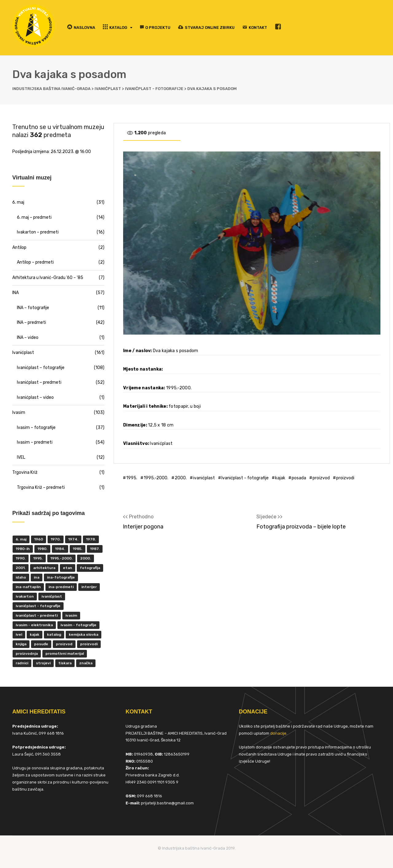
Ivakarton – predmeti (38, 232)
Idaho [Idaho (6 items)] (21, 577)
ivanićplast (204, 478)
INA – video (28, 338)
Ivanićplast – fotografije (41, 368)
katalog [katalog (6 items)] (54, 634)
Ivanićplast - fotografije (245, 478)
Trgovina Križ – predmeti (41, 487)
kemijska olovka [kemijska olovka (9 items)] (84, 634)
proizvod (321, 478)
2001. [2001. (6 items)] (21, 568)
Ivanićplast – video (35, 397)
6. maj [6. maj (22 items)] (21, 539)
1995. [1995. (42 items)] (38, 558)
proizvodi (345, 478)
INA (16, 293)
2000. (181, 478)
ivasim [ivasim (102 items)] (71, 615)
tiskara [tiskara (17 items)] (65, 663)
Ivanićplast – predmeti (39, 382)
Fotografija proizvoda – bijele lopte (301, 527)
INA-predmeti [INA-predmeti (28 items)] (61, 587)
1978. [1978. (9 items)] (91, 539)
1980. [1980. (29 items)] (42, 549)
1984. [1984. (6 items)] (60, 549)
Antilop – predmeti (35, 262)
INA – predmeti (31, 322)
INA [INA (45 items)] (37, 577)
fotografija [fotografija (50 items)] (90, 568)
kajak (280, 478)
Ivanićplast (23, 353)
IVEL (21, 457)
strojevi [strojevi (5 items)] (43, 663)
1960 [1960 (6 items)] (39, 539)
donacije (278, 733)
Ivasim (19, 412)
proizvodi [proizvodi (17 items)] (89, 644)
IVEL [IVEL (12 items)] (19, 634)
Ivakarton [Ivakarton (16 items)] (25, 596)
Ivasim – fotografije (36, 428)
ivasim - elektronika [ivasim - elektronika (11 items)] (34, 625)
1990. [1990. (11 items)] (21, 558)
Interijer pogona (143, 527)
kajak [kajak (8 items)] (35, 634)
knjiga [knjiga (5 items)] (21, 644)
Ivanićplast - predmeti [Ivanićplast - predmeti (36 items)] (37, 615)
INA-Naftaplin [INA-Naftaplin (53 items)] (28, 587)
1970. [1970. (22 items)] (56, 539)
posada (299, 478)
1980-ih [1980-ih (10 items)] (23, 549)
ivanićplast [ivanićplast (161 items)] (52, 596)
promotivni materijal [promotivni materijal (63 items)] (65, 654)
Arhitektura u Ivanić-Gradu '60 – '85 (48, 278)
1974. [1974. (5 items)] (73, 539)
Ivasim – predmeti (35, 442)
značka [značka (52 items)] (86, 663)
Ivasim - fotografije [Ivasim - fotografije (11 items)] (78, 625)
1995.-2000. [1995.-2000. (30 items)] (61, 558)
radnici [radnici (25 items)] (22, 663)
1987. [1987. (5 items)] (95, 549)
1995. (132, 478)
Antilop (19, 247)
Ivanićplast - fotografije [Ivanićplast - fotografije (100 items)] (38, 606)
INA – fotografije (33, 308)
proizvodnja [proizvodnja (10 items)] (27, 654)
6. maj (18, 202)
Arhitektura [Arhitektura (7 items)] (44, 568)
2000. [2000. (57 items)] (86, 558)
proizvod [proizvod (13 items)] (64, 644)
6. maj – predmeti (34, 217)
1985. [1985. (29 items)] (78, 549)
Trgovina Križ (25, 472)
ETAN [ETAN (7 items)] (68, 568)
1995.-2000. (156, 478)
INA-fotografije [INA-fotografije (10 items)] (61, 577)
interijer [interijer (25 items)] (89, 587)
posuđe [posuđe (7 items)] (41, 644)
